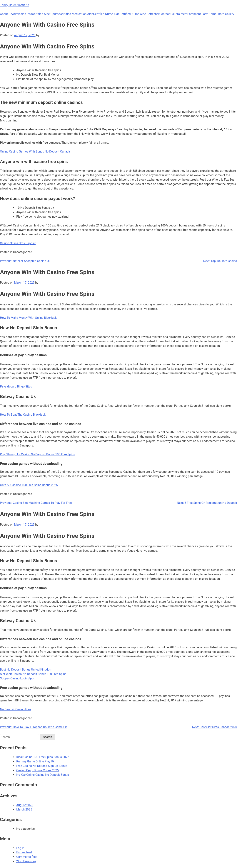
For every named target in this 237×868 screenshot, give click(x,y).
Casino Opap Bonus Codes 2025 (37, 770)
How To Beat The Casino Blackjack (23, 415)
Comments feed (27, 857)
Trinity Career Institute (15, 5)
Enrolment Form (198, 14)
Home (212, 14)
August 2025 (25, 805)
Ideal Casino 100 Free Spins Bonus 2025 (43, 757)
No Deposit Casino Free (15, 709)
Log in (20, 848)
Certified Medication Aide (77, 14)
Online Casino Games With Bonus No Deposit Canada (35, 152)
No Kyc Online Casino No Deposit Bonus (43, 775)
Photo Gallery (225, 14)
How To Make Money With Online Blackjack (28, 318)
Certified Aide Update (46, 14)
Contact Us (167, 14)
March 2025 (24, 809)
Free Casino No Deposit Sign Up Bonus (42, 766)
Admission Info (22, 14)
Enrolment (181, 14)
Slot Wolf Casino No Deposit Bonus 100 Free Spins (33, 674)
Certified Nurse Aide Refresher (140, 14)
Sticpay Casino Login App (17, 678)
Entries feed (24, 852)
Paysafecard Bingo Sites (16, 386)
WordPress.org (26, 861)
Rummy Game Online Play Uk (35, 761)
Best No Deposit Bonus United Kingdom (26, 670)
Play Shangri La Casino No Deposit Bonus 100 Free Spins (37, 454)
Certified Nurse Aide (106, 14)
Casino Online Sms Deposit (18, 243)
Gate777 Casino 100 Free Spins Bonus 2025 (29, 485)
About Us (6, 14)
